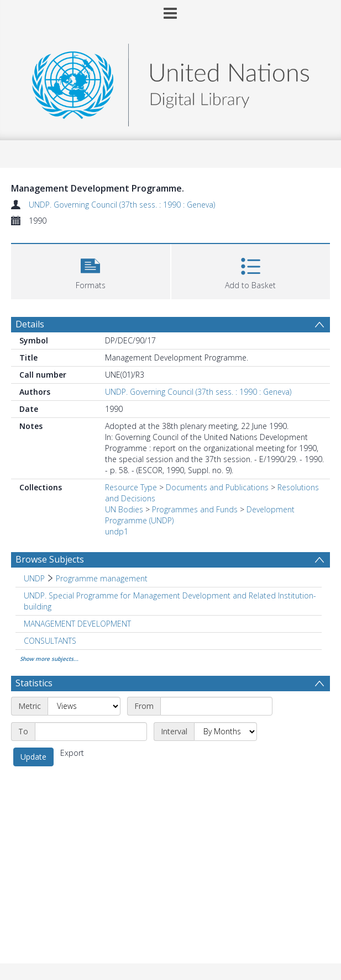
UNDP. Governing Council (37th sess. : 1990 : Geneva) (122, 205)
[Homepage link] (170, 82)
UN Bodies (124, 509)
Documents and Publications (217, 487)
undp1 (117, 531)
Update (33, 757)
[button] (91, 270)
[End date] (91, 732)
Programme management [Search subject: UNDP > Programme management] (102, 578)
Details (30, 324)
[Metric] (84, 706)
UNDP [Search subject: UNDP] (34, 578)
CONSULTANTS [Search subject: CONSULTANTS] (50, 641)
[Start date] (216, 706)
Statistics (34, 683)
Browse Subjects (50, 559)
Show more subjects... (49, 659)
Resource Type (131, 487)
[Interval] (225, 732)
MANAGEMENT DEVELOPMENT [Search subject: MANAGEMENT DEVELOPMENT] (77, 624)
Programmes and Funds (195, 509)
